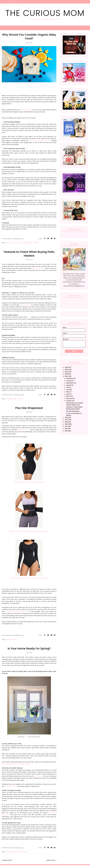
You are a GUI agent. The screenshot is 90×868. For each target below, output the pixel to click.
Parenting (36, 243)
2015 (66, 431)
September (70, 383)
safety (29, 317)
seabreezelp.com (25, 305)
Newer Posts (8, 860)
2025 (66, 370)
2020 (66, 420)
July (67, 387)
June (68, 390)
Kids (22, 243)
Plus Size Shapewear (29, 408)
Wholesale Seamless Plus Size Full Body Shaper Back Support (29, 482)
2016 (66, 429)
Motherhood (28, 243)
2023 (66, 374)
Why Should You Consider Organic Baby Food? (29, 37)
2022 (66, 376)
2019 (66, 422)
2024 (66, 372)
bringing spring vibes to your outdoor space (16, 764)
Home (8, 852)
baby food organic (26, 110)
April (68, 394)
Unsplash (26, 737)
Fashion (9, 639)
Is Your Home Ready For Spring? (29, 649)
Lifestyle (21, 399)
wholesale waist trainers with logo (18, 611)
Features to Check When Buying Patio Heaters (29, 254)
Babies (8, 243)
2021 (66, 418)
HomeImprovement (12, 399)
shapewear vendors (24, 430)
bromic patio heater (38, 268)
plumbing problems (11, 786)
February (69, 398)
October (69, 381)
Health (17, 243)
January (69, 401)
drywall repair (38, 776)
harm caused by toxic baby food (40, 141)
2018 (66, 424)
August (69, 385)
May (68, 392)
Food (13, 243)
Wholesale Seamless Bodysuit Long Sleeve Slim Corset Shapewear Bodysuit (29, 578)
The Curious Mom (45, 13)
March (68, 396)
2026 (66, 367)
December (70, 378)
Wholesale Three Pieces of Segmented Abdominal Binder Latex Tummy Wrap (29, 531)
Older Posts (51, 860)
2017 (66, 426)
